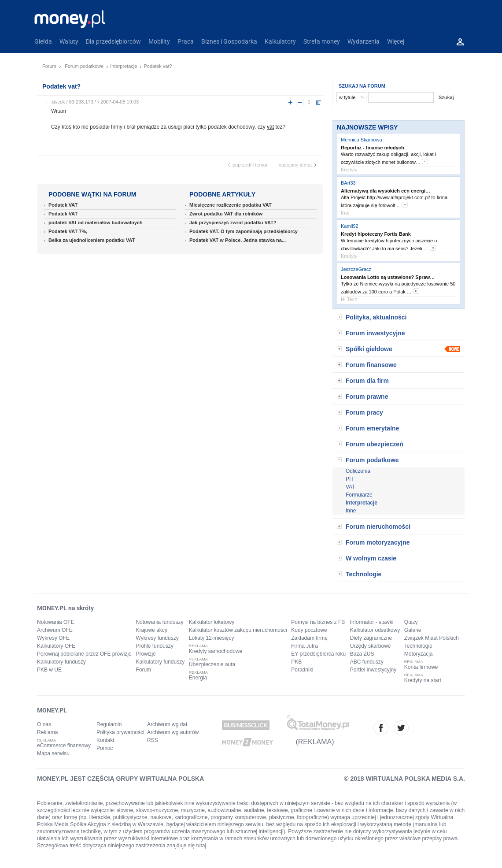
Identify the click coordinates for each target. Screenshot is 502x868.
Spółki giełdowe (369, 349)
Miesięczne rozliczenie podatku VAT (231, 205)
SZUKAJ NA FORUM (362, 86)
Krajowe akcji (151, 630)
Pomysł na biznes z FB (318, 622)
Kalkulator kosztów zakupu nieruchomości (238, 630)
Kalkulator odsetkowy (375, 630)
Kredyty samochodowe (216, 651)
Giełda (43, 41)
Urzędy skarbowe (371, 646)
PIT (350, 479)
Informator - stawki (372, 622)
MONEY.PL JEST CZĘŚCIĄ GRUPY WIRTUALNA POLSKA (120, 779)
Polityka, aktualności (376, 317)
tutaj (201, 846)
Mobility (159, 41)
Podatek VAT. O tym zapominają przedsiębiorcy (244, 231)
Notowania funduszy (159, 622)
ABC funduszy (367, 662)
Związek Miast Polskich (432, 638)
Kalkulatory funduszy (61, 662)
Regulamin (109, 724)
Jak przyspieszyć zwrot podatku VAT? (233, 223)
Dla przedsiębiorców (113, 41)
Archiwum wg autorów (173, 732)
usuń (318, 102)
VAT (351, 487)
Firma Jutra (305, 646)
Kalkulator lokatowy (212, 622)
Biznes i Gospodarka (229, 41)
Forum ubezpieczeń (375, 444)
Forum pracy (364, 412)
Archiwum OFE (55, 630)
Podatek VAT (63, 205)
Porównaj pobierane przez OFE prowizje (84, 654)
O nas (44, 724)
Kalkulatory (280, 41)
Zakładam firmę (309, 638)
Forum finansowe (371, 365)
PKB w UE (49, 670)
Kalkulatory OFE (56, 646)
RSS (153, 740)
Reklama (47, 732)
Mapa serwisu (53, 753)
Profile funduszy (154, 646)
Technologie (364, 574)
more (425, 161)
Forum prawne (367, 397)
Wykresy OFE (53, 638)
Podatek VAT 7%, (68, 231)
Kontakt (105, 740)
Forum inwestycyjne (375, 333)
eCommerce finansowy (64, 746)
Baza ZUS (362, 654)
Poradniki (302, 670)
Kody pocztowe (309, 630)
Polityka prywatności (120, 732)
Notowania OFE (56, 622)
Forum (49, 66)
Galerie (413, 630)
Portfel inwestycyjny (373, 670)
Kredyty (349, 170)
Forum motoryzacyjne (378, 542)
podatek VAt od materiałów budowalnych (96, 223)
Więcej (396, 41)
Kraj (345, 213)
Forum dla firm (367, 381)
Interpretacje (124, 66)
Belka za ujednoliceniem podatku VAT (92, 240)
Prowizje (146, 654)
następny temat (295, 165)
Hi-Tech (349, 299)
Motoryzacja (419, 654)
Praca (186, 41)
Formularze (359, 495)
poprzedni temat (250, 165)
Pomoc (105, 748)
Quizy (411, 622)
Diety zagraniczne (371, 638)
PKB (296, 662)
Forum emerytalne (372, 428)
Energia (198, 678)
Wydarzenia (364, 41)
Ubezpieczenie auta (212, 664)
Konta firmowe (421, 667)
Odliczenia (358, 471)
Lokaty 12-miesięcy (212, 638)
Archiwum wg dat (167, 724)
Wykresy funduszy (157, 638)
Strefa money (322, 41)
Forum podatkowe (84, 66)
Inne (351, 511)
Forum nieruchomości (378, 527)
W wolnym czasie (371, 558)
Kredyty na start (423, 680)
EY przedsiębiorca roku (318, 654)
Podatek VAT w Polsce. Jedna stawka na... (238, 240)
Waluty (69, 41)
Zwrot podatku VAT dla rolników (226, 214)
